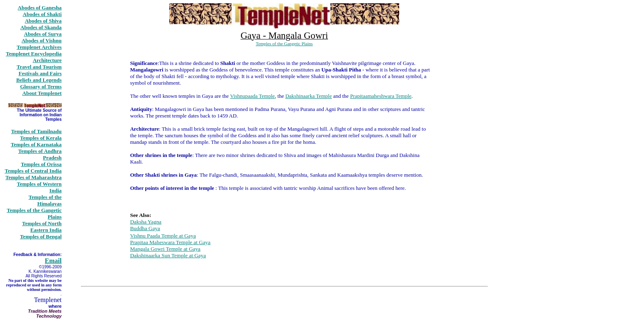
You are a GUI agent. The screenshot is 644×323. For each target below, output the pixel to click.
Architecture (47, 60)
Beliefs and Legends (39, 80)
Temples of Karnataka (36, 144)
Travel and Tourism (39, 67)
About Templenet (42, 93)
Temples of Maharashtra (33, 177)
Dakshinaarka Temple (309, 96)
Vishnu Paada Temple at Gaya (163, 236)
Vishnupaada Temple (252, 96)
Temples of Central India (33, 171)
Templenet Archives (39, 47)
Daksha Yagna (146, 222)
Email (53, 261)
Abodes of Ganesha (40, 8)
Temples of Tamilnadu (36, 131)
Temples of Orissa (41, 164)
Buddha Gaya (145, 228)
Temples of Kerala (41, 138)
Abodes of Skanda (41, 27)
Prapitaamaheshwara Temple (381, 96)
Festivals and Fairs (40, 73)
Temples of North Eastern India (42, 227)
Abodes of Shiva (43, 21)
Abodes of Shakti (42, 14)
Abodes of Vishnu (41, 40)
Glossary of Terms (41, 87)
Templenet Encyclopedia (34, 54)
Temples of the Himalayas (45, 200)
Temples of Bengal (41, 236)
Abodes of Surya (43, 34)
